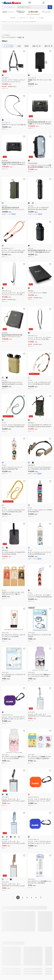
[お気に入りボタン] (24, 309)
